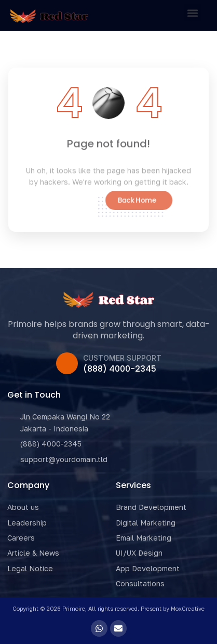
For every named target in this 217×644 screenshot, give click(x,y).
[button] (193, 13)
